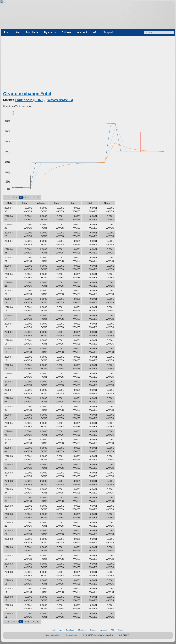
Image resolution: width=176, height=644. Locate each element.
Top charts (32, 32)
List (6, 32)
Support (108, 32)
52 (38, 197)
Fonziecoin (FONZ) (30, 100)
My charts (50, 32)
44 (25, 197)
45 (28, 197)
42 (18, 197)
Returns (66, 32)
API (95, 32)
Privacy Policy (72, 635)
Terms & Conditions (53, 635)
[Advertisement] (88, 65)
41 (14, 197)
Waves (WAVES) (60, 100)
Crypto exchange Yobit (27, 94)
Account (82, 32)
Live (17, 32)
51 (35, 197)
